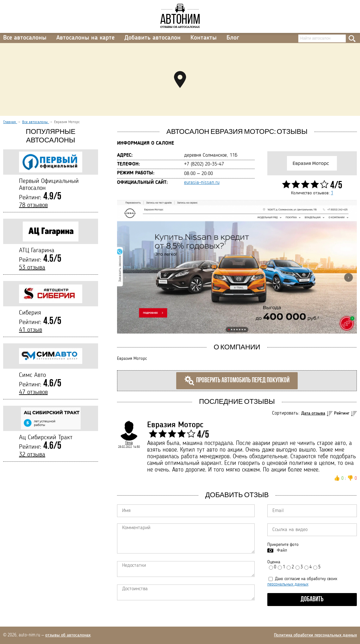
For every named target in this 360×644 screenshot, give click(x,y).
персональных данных (288, 584)
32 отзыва (32, 455)
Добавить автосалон (152, 38)
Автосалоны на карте (85, 38)
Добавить (312, 600)
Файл (282, 550)
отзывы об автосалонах (68, 635)
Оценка (274, 562)
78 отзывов (33, 205)
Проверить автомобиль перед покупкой (237, 381)
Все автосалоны (25, 38)
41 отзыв (31, 330)
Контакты (204, 38)
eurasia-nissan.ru (202, 183)
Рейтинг (342, 413)
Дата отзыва (313, 413)
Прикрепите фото (283, 545)
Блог (233, 38)
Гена (129, 443)
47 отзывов (33, 392)
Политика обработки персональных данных (315, 635)
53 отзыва (32, 268)
